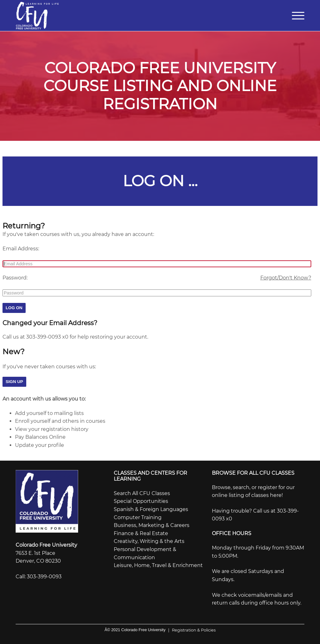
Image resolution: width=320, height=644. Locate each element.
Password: (15, 276)
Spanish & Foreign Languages (151, 508)
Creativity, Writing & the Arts (149, 540)
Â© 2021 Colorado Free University (135, 629)
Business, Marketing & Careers (152, 524)
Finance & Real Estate (141, 532)
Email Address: (21, 247)
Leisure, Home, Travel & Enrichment (158, 564)
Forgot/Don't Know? (286, 276)
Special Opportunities (141, 500)
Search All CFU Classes (142, 492)
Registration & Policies (191, 629)
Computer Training (138, 516)
